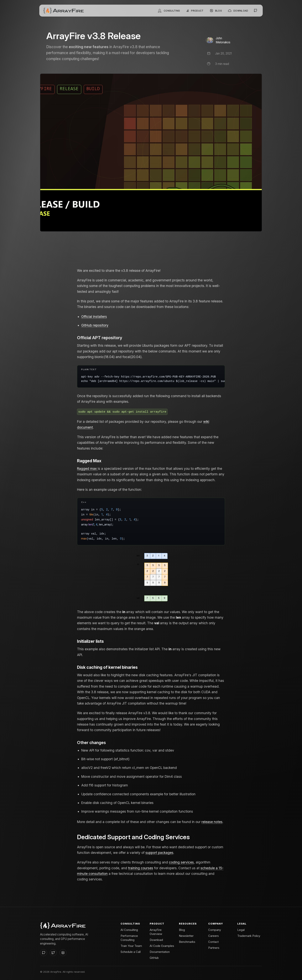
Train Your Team (131, 946)
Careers (213, 936)
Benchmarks (187, 942)
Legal (241, 930)
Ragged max (87, 469)
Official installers (94, 317)
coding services (181, 862)
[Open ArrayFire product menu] (195, 11)
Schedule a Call (131, 952)
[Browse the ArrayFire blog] (216, 11)
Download (156, 940)
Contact (213, 942)
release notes (212, 822)
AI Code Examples (162, 946)
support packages (159, 853)
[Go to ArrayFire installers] (238, 11)
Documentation (160, 952)
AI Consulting (129, 930)
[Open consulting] (169, 11)
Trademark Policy (249, 936)
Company (215, 930)
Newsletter (186, 936)
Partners (214, 948)
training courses (141, 868)
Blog (182, 930)
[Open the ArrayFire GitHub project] (256, 11)
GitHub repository (95, 325)
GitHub (154, 958)
